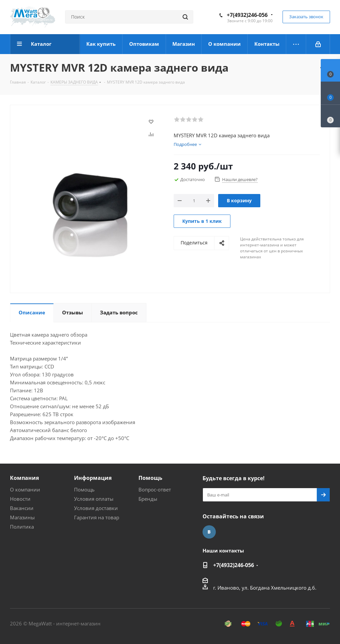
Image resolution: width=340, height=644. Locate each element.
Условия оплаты (94, 499)
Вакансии (22, 508)
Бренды (148, 499)
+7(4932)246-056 (247, 15)
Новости (20, 499)
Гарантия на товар (97, 517)
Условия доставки (96, 508)
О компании (25, 489)
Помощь (84, 489)
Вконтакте (209, 532)
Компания (24, 478)
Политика (22, 527)
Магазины (22, 517)
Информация (93, 478)
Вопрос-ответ (155, 489)
